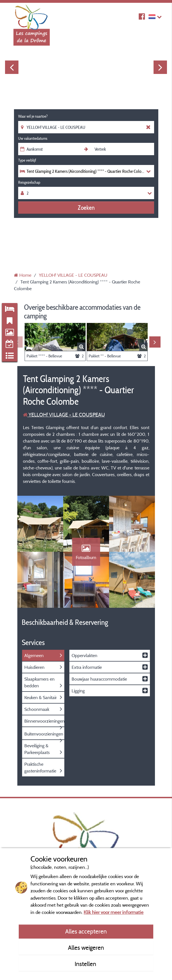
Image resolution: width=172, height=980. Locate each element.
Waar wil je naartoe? (33, 116)
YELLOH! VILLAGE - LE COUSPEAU (64, 415)
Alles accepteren (86, 931)
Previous (12, 67)
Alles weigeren (86, 948)
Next (160, 67)
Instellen (86, 964)
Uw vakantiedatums (33, 138)
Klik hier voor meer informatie (114, 912)
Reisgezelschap (29, 182)
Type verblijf (27, 160)
